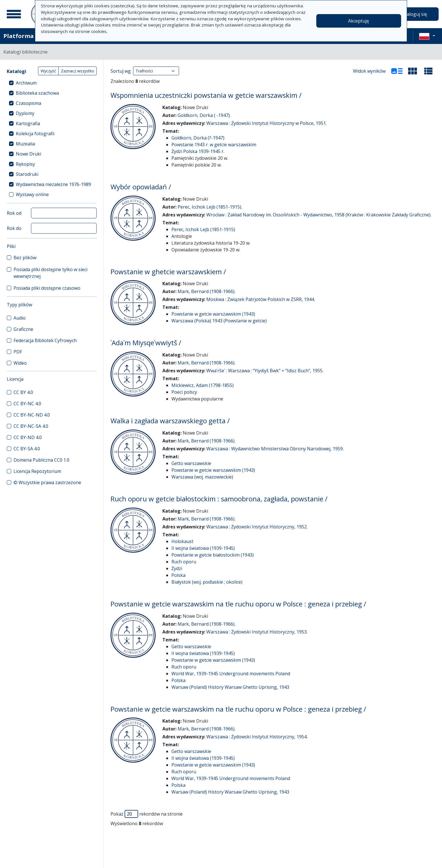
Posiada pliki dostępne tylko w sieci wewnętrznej (50, 273)
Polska (178, 575)
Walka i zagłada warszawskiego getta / (170, 421)
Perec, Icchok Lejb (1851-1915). (210, 207)
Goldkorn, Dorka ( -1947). (204, 115)
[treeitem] (52, 83)
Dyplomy (25, 113)
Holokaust (182, 541)
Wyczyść (48, 71)
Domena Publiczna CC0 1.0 (41, 460)
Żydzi (177, 568)
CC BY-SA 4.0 (27, 449)
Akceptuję (359, 21)
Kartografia (28, 123)
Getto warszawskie (191, 463)
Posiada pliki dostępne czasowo (47, 288)
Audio (20, 318)
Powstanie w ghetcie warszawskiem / (168, 272)
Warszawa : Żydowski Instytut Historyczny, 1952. (257, 527)
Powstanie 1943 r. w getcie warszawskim (214, 145)
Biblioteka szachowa (37, 93)
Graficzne (23, 329)
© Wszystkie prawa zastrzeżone (47, 482)
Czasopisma (28, 103)
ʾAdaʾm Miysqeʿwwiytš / (146, 343)
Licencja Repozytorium (37, 471)
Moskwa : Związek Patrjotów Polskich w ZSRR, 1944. (261, 299)
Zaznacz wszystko (78, 71)
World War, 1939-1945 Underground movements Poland (231, 674)
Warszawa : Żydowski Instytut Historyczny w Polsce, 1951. (267, 123)
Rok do (14, 228)
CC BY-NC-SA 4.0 (31, 426)
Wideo (20, 363)
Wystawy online (32, 194)
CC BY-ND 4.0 (28, 437)
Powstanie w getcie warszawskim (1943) (213, 314)
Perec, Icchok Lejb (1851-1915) (203, 229)
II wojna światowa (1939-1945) (203, 548)
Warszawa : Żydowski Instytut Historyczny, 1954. (257, 737)
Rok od (14, 213)
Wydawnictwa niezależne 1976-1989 (53, 184)
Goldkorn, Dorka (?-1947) (198, 138)
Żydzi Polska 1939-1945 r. (198, 151)
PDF (18, 352)
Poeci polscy (184, 392)
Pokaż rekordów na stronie (147, 814)
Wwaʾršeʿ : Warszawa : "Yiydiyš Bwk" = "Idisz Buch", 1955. (265, 371)
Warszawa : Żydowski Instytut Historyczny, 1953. (257, 632)
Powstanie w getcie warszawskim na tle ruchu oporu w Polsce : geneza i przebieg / (238, 604)
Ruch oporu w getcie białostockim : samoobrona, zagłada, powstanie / (219, 499)
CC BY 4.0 (23, 392)
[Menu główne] (14, 14)
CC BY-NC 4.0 (27, 404)
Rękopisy (25, 164)
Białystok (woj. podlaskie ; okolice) (207, 582)
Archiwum (26, 83)
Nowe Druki (28, 154)
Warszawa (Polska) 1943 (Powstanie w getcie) (219, 321)
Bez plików (25, 258)
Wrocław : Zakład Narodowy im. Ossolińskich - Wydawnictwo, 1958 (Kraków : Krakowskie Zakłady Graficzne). (319, 215)
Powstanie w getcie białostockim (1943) (213, 555)
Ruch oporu (184, 562)
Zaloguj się (416, 14)
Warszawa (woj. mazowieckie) (202, 477)
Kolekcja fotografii (35, 134)
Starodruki (27, 174)
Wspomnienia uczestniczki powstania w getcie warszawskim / (206, 95)
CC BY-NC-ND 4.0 (32, 415)
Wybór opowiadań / (141, 187)
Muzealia (25, 144)
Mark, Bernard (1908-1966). (206, 291)
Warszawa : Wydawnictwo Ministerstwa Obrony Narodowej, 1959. (275, 449)
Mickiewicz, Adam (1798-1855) (203, 385)
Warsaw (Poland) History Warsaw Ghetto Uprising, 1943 (230, 687)
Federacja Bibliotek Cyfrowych (45, 340)
